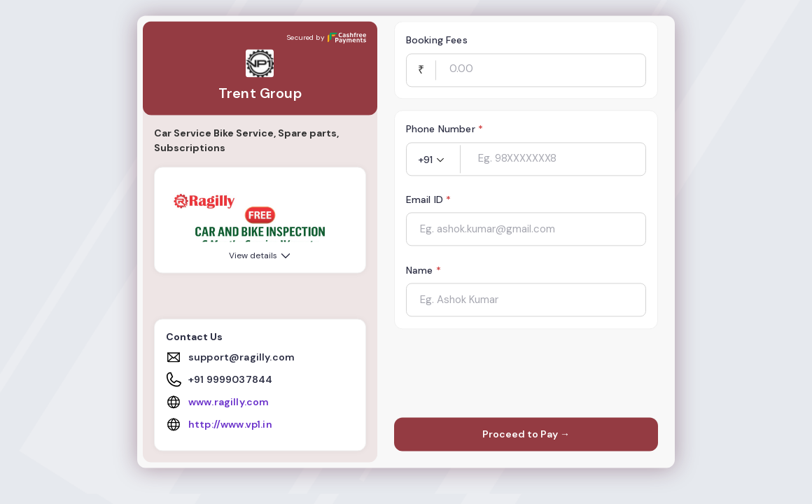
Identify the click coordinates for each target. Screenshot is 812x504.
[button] (433, 160)
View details (261, 256)
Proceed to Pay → (526, 435)
